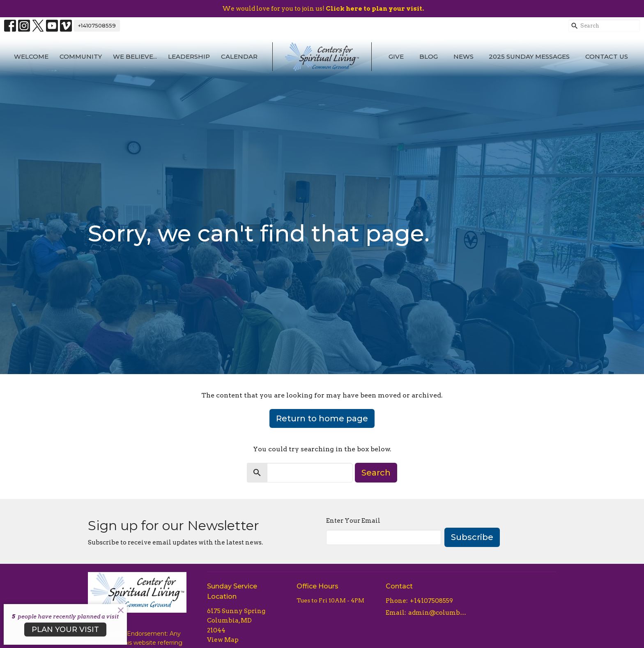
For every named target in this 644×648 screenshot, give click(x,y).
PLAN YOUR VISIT (65, 630)
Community (81, 56)
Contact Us (607, 56)
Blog (429, 56)
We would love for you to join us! (323, 9)
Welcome (31, 56)
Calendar (239, 56)
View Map (223, 640)
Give (396, 56)
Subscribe (472, 537)
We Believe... (135, 56)
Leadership (189, 56)
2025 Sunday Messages (529, 56)
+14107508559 (97, 25)
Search (376, 473)
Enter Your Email (353, 521)
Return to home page (322, 418)
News (463, 56)
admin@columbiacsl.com (438, 613)
